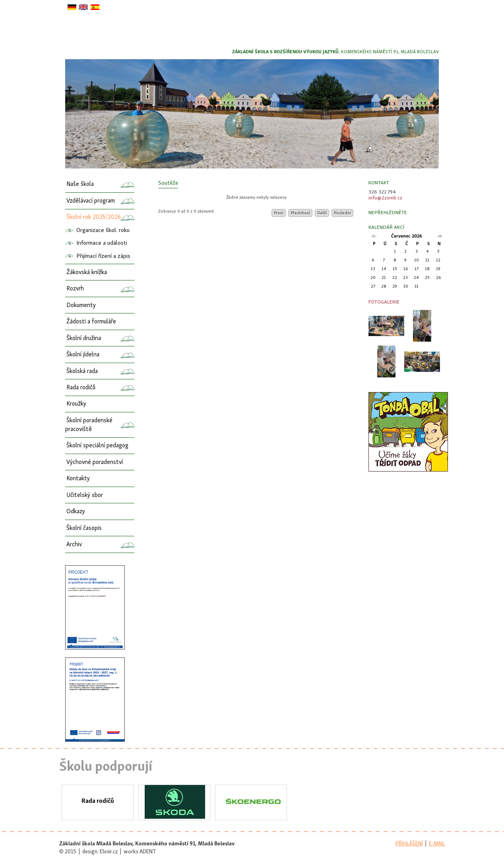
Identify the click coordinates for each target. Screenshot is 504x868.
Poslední (342, 213)
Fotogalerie (384, 302)
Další (322, 213)
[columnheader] (257, 191)
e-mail (437, 844)
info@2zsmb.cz (385, 198)
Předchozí (300, 213)
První (279, 213)
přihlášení (409, 844)
